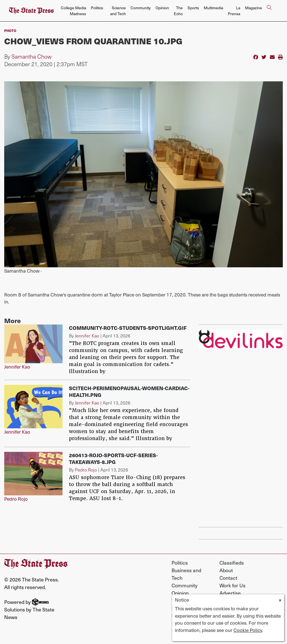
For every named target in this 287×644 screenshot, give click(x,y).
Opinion (162, 8)
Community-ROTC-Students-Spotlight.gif (128, 328)
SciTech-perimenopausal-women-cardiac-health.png (129, 391)
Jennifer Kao (17, 367)
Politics (97, 8)
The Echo (178, 11)
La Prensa (234, 11)
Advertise (230, 593)
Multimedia (213, 8)
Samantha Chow (32, 56)
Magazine (254, 8)
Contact (228, 578)
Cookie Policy (248, 630)
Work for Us (232, 585)
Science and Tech (118, 11)
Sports (193, 8)
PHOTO (10, 31)
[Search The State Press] (269, 11)
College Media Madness (73, 11)
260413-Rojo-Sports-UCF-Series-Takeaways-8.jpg (113, 458)
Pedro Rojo (16, 499)
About (226, 570)
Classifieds (232, 563)
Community (141, 8)
